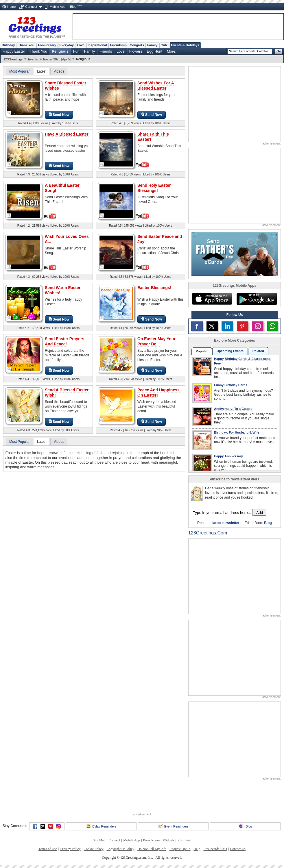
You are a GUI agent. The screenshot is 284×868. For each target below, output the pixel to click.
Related (258, 351)
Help (197, 849)
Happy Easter (14, 51)
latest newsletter (226, 523)
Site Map (99, 840)
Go (279, 51)
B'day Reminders (101, 826)
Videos (59, 71)
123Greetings (13, 59)
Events (33, 59)
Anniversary (47, 45)
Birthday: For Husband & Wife (237, 432)
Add (260, 513)
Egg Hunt (155, 51)
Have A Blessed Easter (67, 134)
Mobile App (58, 7)
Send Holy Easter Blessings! (154, 188)
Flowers (136, 51)
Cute (164, 45)
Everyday (67, 45)
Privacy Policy (70, 849)
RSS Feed (184, 840)
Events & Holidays (185, 45)
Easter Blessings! (154, 288)
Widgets (169, 840)
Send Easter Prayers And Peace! (64, 341)
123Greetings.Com (208, 533)
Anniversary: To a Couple (233, 409)
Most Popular (20, 71)
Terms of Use (48, 849)
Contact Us (238, 849)
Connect (31, 7)
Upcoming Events (230, 351)
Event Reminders (173, 826)
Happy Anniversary (228, 456)
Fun (76, 51)
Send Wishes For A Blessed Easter (156, 86)
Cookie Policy (93, 849)
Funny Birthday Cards (231, 385)
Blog (73, 7)
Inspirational (97, 45)
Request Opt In (180, 849)
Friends (106, 51)
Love (81, 45)
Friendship (118, 45)
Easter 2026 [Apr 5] (57, 59)
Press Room (152, 840)
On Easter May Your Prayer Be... (156, 341)
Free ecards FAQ (215, 849)
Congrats (137, 45)
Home (11, 7)
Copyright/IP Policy (120, 849)
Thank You (26, 45)
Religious (60, 51)
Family (152, 45)
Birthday (8, 45)
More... (173, 51)
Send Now (59, 115)
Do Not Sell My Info (152, 849)
